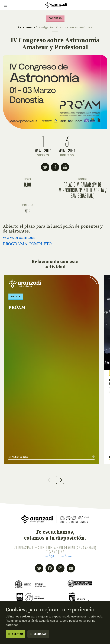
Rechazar (38, 634)
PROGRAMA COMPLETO (27, 244)
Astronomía (26, 27)
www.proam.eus (19, 238)
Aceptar (15, 634)
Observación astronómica (74, 27)
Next (60, 480)
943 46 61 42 (56, 552)
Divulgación (46, 27)
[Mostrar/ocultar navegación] (5, 5)
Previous (50, 480)
